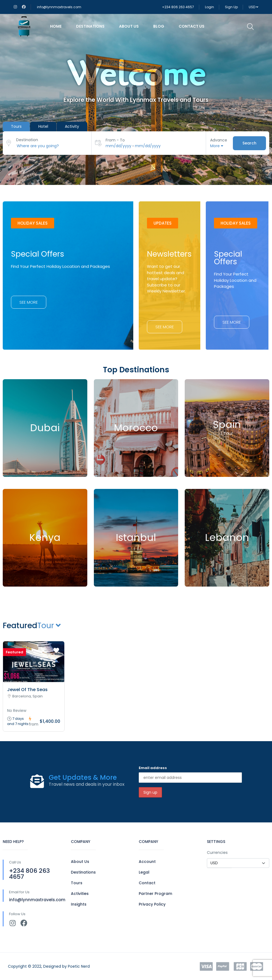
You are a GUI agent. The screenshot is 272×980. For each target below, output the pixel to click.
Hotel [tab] (43, 126)
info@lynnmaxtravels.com (59, 7)
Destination (27, 140)
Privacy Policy (152, 904)
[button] (33, 223)
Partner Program (155, 894)
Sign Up (231, 7)
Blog (159, 26)
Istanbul (136, 537)
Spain (227, 424)
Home (56, 26)
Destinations (90, 26)
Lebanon (227, 537)
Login (209, 7)
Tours (77, 883)
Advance (219, 140)
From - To (115, 140)
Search (249, 143)
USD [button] (254, 7)
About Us (129, 26)
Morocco (136, 428)
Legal (144, 872)
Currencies (217, 853)
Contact (147, 883)
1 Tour (227, 434)
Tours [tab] (16, 126)
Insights (79, 904)
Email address (153, 768)
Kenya (45, 537)
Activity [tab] (72, 126)
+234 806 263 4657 (178, 7)
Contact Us (192, 26)
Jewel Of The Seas (27, 690)
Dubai (45, 428)
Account (147, 862)
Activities (80, 894)
